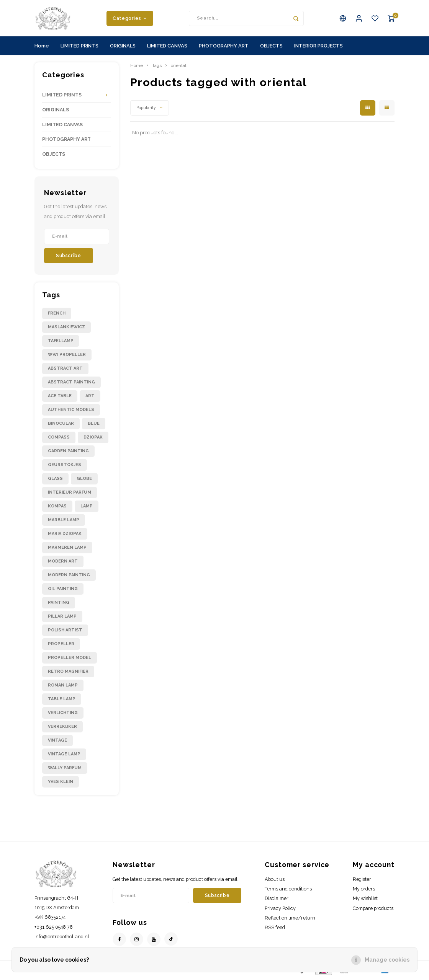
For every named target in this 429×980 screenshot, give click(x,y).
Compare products (373, 910)
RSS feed (275, 929)
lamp (87, 508)
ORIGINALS (123, 47)
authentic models (71, 412)
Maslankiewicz (66, 329)
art (90, 398)
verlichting (63, 715)
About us (275, 881)
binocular (61, 425)
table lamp (62, 701)
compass (59, 439)
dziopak (93, 439)
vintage (57, 742)
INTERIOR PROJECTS (318, 47)
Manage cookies (387, 960)
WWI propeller (67, 356)
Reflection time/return (290, 919)
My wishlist (365, 900)
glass (55, 480)
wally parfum (65, 770)
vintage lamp (64, 756)
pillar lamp (62, 618)
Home (42, 47)
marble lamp (64, 522)
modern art (63, 563)
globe (84, 480)
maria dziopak (65, 536)
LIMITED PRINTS (79, 47)
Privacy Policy (280, 910)
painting (59, 604)
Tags (157, 67)
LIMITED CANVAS (167, 47)
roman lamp (63, 687)
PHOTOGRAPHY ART (224, 47)
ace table (60, 398)
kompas (57, 508)
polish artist (65, 632)
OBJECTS (271, 47)
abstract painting (71, 384)
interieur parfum (70, 494)
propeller (61, 646)
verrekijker (62, 728)
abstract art (65, 370)
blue (94, 425)
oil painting (63, 591)
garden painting (68, 453)
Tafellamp (61, 343)
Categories (130, 19)
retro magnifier (68, 673)
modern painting (69, 577)
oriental (178, 67)
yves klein (61, 784)
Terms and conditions (288, 891)
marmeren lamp (67, 549)
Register (362, 881)
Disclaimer (277, 900)
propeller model (70, 660)
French (57, 315)
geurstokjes (65, 467)
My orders (364, 891)
